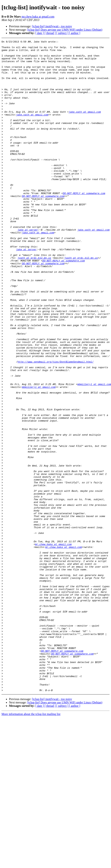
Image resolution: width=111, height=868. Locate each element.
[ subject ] (63, 33)
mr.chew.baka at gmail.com (38, 17)
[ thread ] (50, 33)
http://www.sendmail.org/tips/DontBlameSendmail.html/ (56, 426)
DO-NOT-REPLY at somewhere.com (84, 224)
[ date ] (40, 33)
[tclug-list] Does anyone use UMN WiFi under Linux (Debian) (65, 30)
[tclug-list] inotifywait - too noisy (52, 26)
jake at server (28, 268)
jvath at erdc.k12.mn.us (34, 302)
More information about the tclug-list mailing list (31, 844)
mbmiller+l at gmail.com (39, 457)
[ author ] (75, 33)
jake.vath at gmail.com (85, 126)
